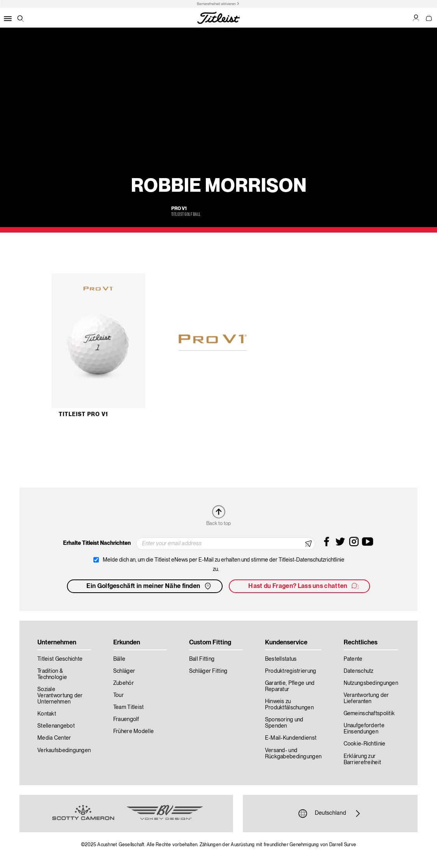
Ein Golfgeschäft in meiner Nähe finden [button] (149, 586)
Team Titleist (129, 707)
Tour (118, 695)
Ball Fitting (202, 659)
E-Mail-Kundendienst (291, 738)
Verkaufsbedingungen (64, 751)
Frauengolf (126, 719)
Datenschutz (359, 671)
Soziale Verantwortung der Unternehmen (60, 696)
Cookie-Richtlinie (365, 744)
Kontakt (47, 714)
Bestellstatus (281, 659)
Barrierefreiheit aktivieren (216, 4)
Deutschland (330, 814)
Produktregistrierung (291, 671)
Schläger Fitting (208, 671)
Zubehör (124, 683)
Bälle (119, 659)
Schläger (124, 671)
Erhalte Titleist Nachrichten (97, 543)
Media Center (54, 738)
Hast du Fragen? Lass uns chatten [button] (304, 586)
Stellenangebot (56, 726)
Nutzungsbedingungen (371, 683)
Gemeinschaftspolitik (369, 714)
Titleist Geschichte (60, 659)
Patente (353, 659)
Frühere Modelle (133, 731)
